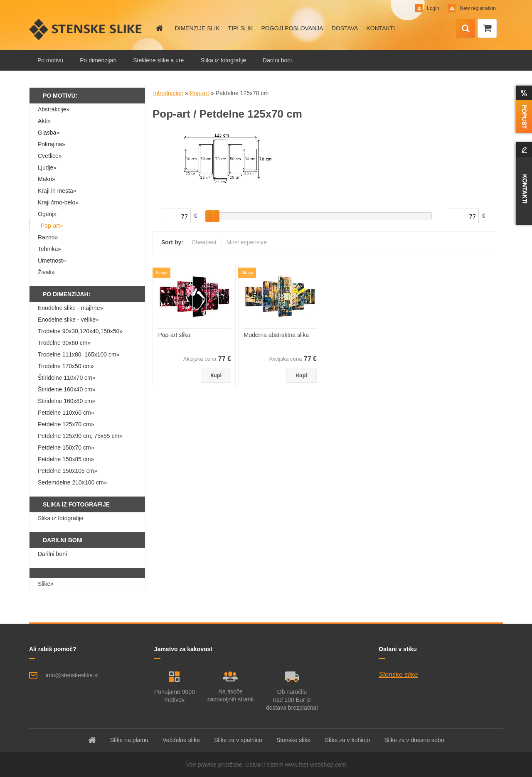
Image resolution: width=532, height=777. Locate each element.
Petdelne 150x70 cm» (66, 448)
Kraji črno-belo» (58, 202)
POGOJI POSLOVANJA (292, 28)
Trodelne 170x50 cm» (66, 366)
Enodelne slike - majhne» (70, 308)
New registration (477, 8)
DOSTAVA (345, 28)
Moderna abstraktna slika (276, 335)
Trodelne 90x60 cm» (64, 343)
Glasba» (49, 133)
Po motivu (50, 60)
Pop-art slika (175, 335)
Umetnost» (52, 261)
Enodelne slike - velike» (68, 320)
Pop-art (199, 93)
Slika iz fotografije (223, 60)
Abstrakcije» (54, 109)
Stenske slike (398, 675)
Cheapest (204, 242)
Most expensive (247, 242)
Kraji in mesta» (57, 191)
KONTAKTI (381, 28)
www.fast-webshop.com (316, 765)
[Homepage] (159, 28)
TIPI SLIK (241, 28)
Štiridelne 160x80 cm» (67, 401)
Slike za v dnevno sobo (414, 740)
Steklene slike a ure (158, 60)
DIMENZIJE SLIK (197, 28)
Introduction (168, 93)
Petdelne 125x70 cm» (66, 424)
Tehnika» (49, 249)
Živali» (46, 272)
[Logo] (86, 29)
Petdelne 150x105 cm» (68, 471)
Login (433, 8)
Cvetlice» (50, 156)
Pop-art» (52, 226)
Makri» (47, 179)
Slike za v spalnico (238, 740)
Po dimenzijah (98, 60)
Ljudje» (47, 167)
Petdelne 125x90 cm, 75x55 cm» (80, 436)
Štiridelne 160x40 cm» (67, 389)
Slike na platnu (129, 740)
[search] (465, 29)
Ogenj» (47, 214)
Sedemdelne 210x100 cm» (73, 482)
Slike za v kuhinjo (347, 740)
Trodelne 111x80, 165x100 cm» (79, 354)
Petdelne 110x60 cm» (66, 413)
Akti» (44, 121)
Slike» (46, 584)
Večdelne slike (181, 740)
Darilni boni (277, 60)
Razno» (48, 237)
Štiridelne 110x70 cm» (67, 378)
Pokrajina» (52, 144)
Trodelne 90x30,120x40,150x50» (80, 331)
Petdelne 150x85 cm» (66, 459)
